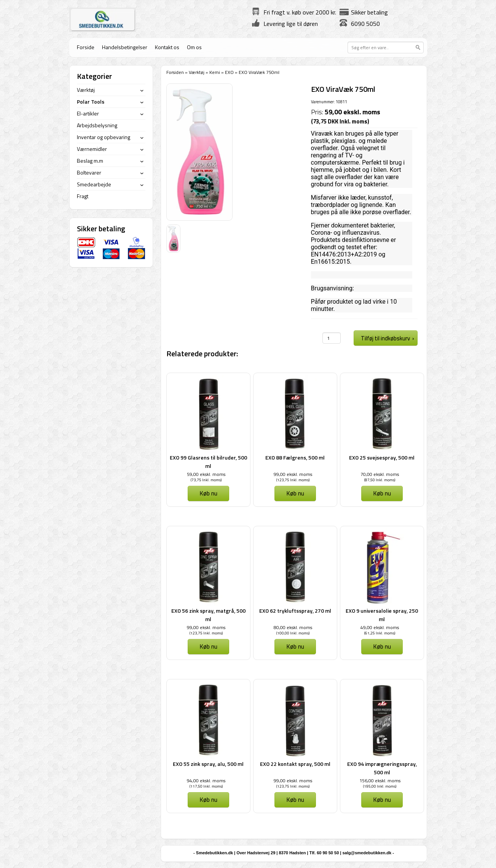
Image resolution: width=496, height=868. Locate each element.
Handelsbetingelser (125, 47)
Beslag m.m (90, 161)
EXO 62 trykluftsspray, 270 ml (295, 611)
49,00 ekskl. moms (380, 627)
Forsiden (175, 72)
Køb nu (208, 493)
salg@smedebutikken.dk (367, 853)
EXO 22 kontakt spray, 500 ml (295, 764)
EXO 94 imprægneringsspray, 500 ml (382, 768)
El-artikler (88, 113)
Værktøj (197, 72)
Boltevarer (89, 172)
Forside (86, 47)
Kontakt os (167, 47)
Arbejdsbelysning (97, 125)
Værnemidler (92, 149)
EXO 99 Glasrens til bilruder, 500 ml (208, 462)
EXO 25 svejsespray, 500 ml (382, 457)
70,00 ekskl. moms (380, 474)
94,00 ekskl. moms (206, 781)
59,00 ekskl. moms (206, 474)
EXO (229, 72)
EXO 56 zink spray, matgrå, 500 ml (208, 615)
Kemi (215, 72)
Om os (194, 47)
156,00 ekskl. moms (380, 781)
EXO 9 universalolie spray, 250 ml (382, 615)
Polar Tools (91, 102)
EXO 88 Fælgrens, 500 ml (295, 457)
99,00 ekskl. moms (293, 474)
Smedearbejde (94, 184)
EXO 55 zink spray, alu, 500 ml (208, 764)
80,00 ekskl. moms (293, 627)
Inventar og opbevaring (104, 137)
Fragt (83, 196)
